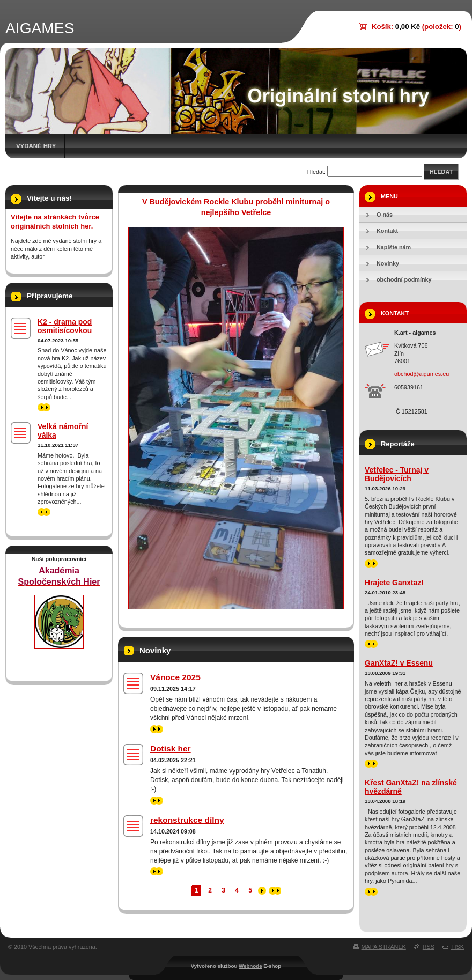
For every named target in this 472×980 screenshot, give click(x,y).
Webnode (250, 966)
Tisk (458, 947)
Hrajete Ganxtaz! (394, 583)
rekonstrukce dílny (187, 820)
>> (157, 729)
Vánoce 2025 (175, 677)
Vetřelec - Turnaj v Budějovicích (397, 474)
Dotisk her (171, 749)
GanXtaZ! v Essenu (399, 663)
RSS (429, 947)
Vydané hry (36, 146)
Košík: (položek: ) (416, 27)
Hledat (441, 172)
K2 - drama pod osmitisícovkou (65, 326)
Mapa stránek (384, 947)
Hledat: (316, 172)
